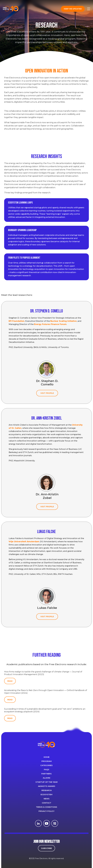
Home (47, 757)
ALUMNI (46, 778)
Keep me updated (73, 9)
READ (10, 681)
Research (47, 790)
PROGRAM (47, 761)
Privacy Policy (46, 811)
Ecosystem (46, 794)
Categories (46, 765)
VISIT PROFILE (47, 393)
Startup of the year (47, 782)
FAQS (47, 770)
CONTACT (47, 803)
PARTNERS (46, 774)
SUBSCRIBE (46, 848)
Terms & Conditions (47, 807)
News (47, 799)
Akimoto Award (47, 786)
